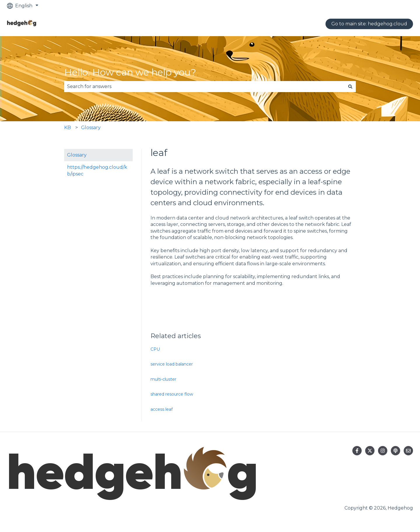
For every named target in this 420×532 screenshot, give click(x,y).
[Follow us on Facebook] (357, 451)
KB (68, 128)
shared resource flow (172, 394)
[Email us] (408, 451)
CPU (155, 349)
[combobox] (204, 87)
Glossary (91, 128)
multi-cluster (163, 379)
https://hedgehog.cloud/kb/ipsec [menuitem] (97, 170)
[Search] (350, 87)
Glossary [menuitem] (77, 155)
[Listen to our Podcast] (395, 451)
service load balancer (172, 364)
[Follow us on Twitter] (370, 451)
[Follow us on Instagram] (383, 451)
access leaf (162, 409)
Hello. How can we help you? (130, 72)
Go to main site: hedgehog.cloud (369, 24)
